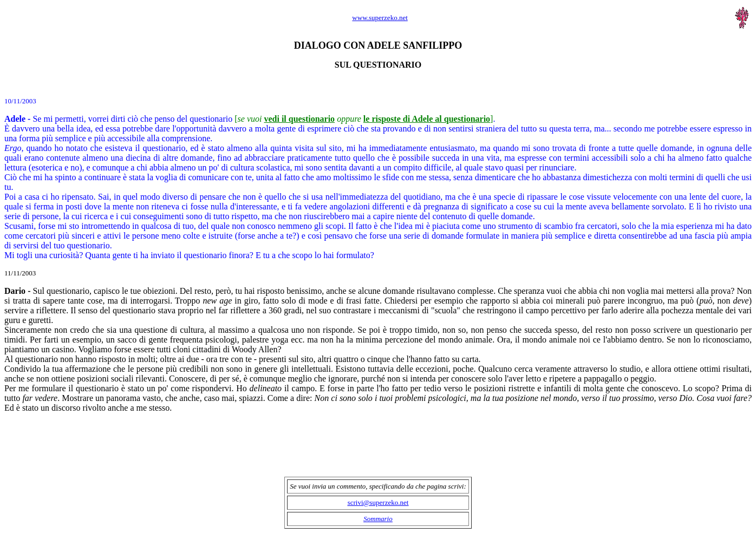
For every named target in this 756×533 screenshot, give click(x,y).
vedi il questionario (299, 119)
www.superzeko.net (380, 18)
